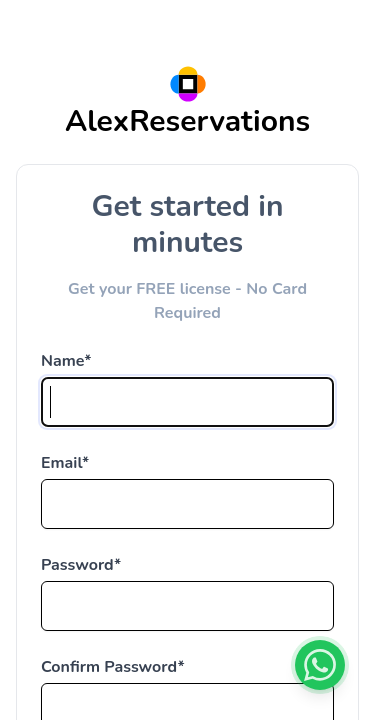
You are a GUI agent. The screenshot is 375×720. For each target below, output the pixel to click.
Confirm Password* (113, 667)
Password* (81, 565)
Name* (66, 361)
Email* (65, 463)
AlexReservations (187, 121)
